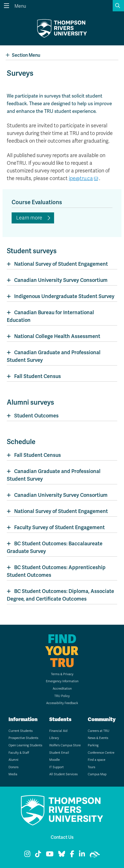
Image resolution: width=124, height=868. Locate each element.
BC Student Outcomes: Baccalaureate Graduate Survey (55, 547)
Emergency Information (62, 681)
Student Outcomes (36, 416)
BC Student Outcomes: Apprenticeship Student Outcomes (56, 571)
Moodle (54, 760)
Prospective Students (23, 738)
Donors (13, 767)
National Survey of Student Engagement (61, 264)
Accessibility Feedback (62, 703)
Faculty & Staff (19, 753)
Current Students (21, 731)
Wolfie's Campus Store (65, 745)
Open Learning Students (25, 745)
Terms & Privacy (62, 674)
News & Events (98, 738)
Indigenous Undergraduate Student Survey (64, 296)
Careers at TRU (99, 731)
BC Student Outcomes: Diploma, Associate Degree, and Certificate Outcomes (60, 595)
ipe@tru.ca (81, 178)
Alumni (13, 760)
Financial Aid (58, 731)
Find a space (97, 760)
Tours (91, 767)
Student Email (59, 753)
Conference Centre (101, 753)
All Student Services (63, 774)
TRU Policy (62, 696)
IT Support (56, 767)
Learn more (29, 218)
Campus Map (97, 774)
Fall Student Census (38, 376)
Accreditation (62, 689)
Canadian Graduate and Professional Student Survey (54, 356)
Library (54, 738)
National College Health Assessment (57, 336)
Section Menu (23, 55)
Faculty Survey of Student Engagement (59, 527)
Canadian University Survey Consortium (61, 280)
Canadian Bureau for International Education (50, 316)
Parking (93, 745)
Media (13, 774)
